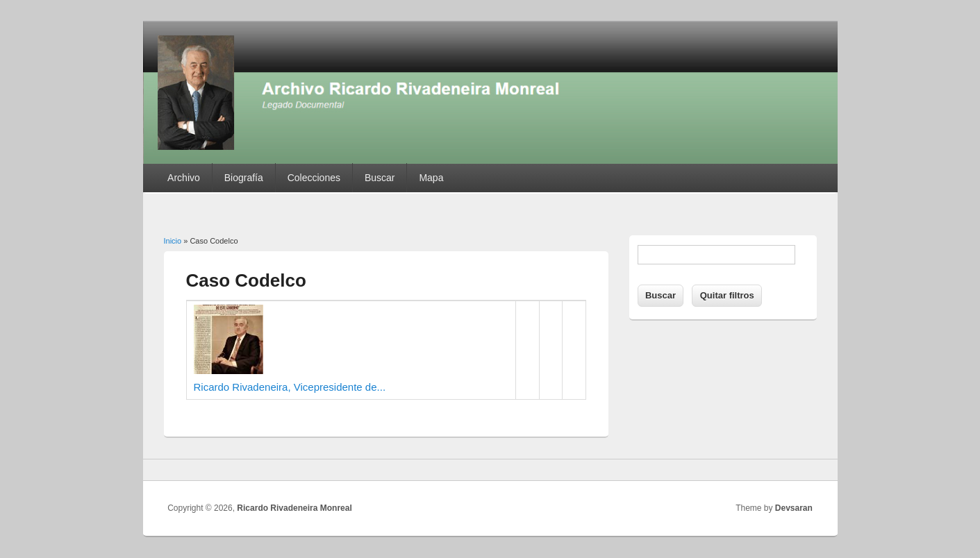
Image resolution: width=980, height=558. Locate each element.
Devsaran (794, 508)
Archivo (184, 178)
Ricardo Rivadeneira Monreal (294, 508)
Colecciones (314, 178)
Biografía (244, 178)
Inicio (173, 241)
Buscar (380, 178)
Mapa (431, 178)
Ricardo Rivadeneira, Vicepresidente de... (290, 387)
